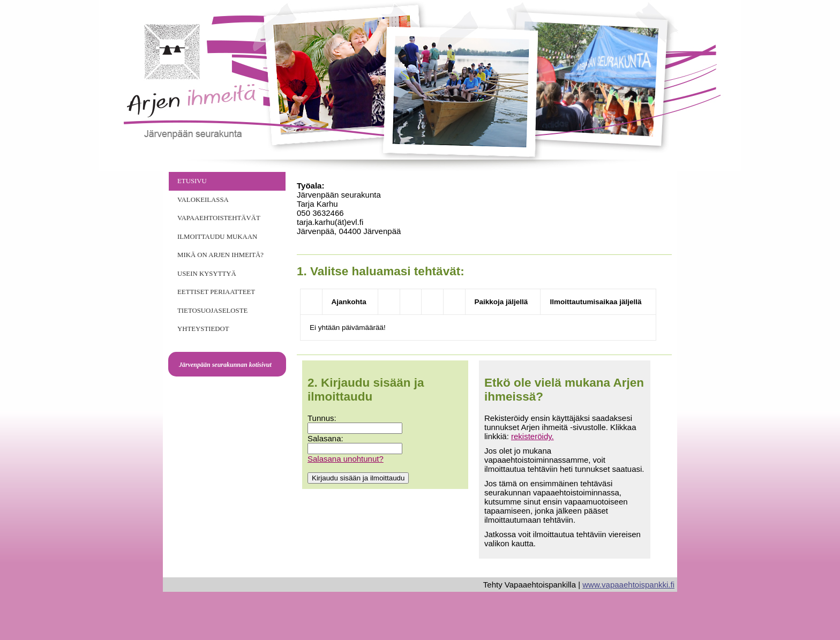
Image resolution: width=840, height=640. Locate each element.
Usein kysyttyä (207, 274)
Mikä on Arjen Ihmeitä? (220, 255)
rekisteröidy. (532, 436)
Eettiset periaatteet (216, 292)
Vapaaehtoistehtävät (219, 218)
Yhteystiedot (203, 329)
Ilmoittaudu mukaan (217, 237)
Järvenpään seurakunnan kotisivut (225, 365)
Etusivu (192, 181)
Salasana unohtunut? (346, 459)
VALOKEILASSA (203, 200)
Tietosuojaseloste (212, 311)
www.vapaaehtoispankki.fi (628, 585)
